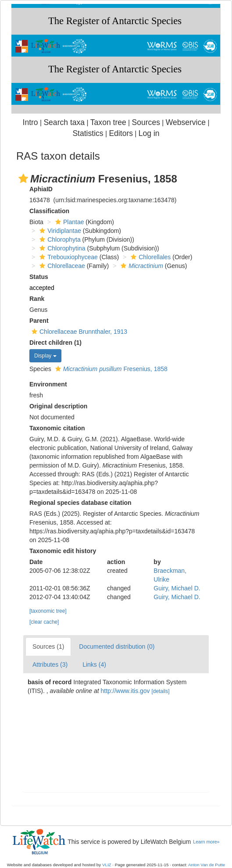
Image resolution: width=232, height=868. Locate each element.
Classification (49, 211)
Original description (58, 406)
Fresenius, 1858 (110, 369)
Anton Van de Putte (207, 865)
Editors (121, 133)
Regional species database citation (80, 503)
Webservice (186, 122)
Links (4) (94, 664)
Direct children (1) (55, 343)
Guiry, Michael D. (177, 588)
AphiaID (41, 189)
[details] (160, 691)
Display (45, 356)
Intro (30, 122)
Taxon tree (108, 122)
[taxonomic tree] (48, 611)
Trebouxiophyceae (68, 257)
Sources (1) (48, 647)
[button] (23, 179)
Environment (48, 384)
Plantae (68, 222)
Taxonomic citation (57, 428)
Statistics (88, 133)
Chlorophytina (61, 248)
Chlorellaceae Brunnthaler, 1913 (78, 332)
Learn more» (206, 842)
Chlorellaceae (61, 266)
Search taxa (64, 122)
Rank (37, 299)
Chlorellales (150, 257)
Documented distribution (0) (117, 647)
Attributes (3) (50, 664)
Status (39, 277)
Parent (39, 321)
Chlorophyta (59, 239)
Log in (149, 133)
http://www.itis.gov (125, 691)
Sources (146, 122)
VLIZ (107, 865)
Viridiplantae (59, 231)
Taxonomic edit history (63, 551)
